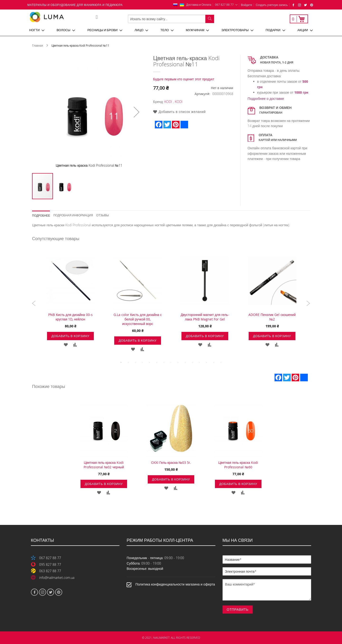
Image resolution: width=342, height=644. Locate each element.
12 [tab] (199, 363)
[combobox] (171, 19)
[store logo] (63, 17)
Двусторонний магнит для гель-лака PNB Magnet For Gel (205, 317)
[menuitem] (37, 30)
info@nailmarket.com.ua (57, 578)
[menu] (171, 30)
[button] (137, 112)
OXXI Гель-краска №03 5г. (171, 462)
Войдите (247, 5)
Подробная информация (73, 215)
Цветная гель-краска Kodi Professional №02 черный (104, 465)
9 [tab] (178, 363)
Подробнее (41, 215)
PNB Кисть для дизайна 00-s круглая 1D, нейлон (70, 317)
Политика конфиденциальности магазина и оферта (175, 584)
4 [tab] (142, 363)
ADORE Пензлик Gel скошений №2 (272, 317)
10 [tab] (185, 363)
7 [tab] (164, 363)
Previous (34, 303)
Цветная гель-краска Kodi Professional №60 (238, 465)
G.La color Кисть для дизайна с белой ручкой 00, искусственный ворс (138, 319)
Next (308, 303)
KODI (168, 102)
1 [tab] (121, 363)
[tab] (43, 214)
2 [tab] (128, 363)
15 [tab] (221, 363)
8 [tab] (171, 363)
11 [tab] (192, 363)
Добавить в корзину (70, 336)
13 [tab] (207, 363)
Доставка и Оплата (199, 5)
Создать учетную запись (272, 5)
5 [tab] (150, 363)
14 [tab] (214, 363)
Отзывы (102, 215)
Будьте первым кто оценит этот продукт (184, 79)
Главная (38, 45)
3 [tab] (135, 363)
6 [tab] (157, 363)
